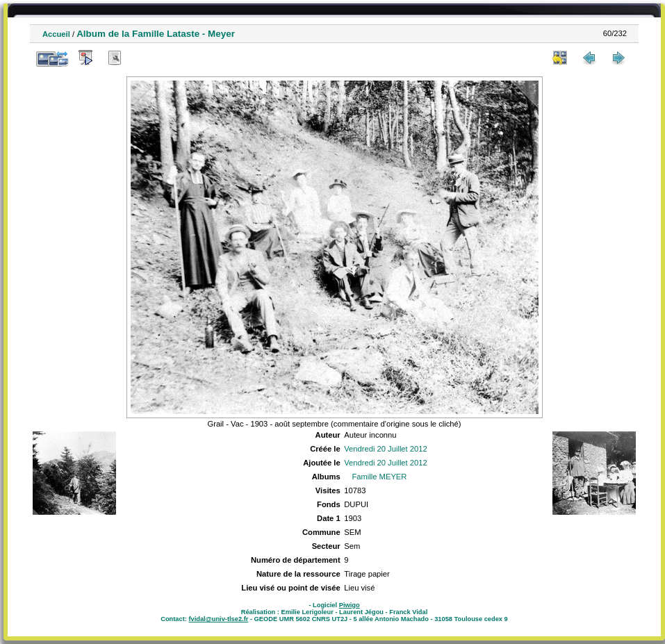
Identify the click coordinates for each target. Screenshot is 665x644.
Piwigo (350, 605)
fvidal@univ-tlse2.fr (218, 619)
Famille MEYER (379, 477)
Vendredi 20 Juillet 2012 (385, 449)
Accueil (56, 34)
